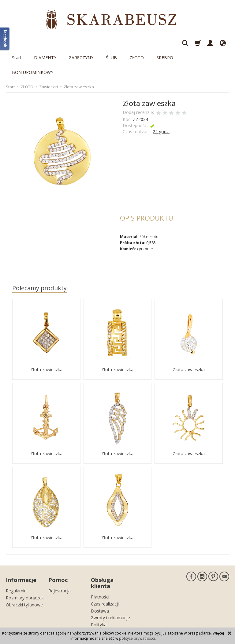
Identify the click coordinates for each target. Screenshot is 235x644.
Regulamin (16, 558)
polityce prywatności (137, 638)
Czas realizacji (105, 571)
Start (17, 43)
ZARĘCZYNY (81, 43)
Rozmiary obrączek (25, 565)
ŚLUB (111, 43)
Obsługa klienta (102, 551)
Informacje (21, 548)
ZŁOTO (137, 43)
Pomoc (58, 548)
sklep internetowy (208, 621)
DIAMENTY (45, 43)
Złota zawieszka (46, 340)
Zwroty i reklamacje (110, 585)
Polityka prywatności (103, 594)
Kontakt (99, 604)
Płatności (100, 564)
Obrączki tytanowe (24, 571)
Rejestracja (60, 558)
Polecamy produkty (39, 259)
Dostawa (100, 578)
